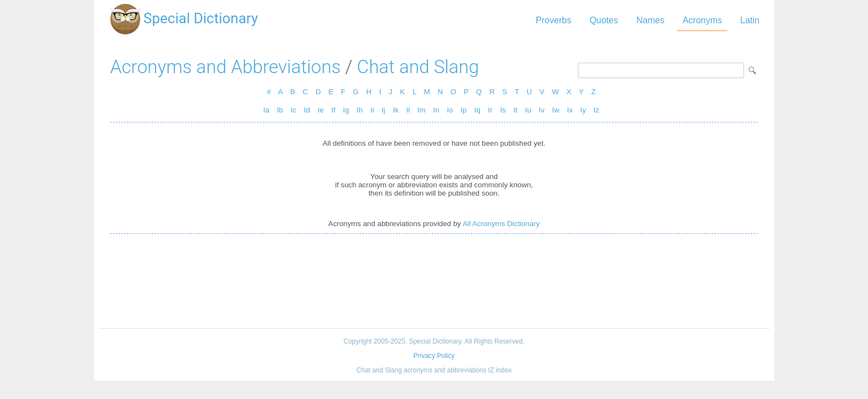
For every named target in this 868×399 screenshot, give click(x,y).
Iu (528, 110)
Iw (556, 110)
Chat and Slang (418, 67)
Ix (570, 110)
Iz (596, 110)
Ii (372, 110)
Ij (383, 110)
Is (503, 110)
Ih (360, 110)
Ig (346, 110)
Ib (280, 110)
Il (408, 110)
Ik (396, 110)
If (334, 110)
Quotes (604, 20)
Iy (583, 110)
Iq (477, 110)
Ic (293, 110)
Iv (541, 110)
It (515, 110)
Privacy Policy (434, 356)
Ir (490, 110)
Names (650, 20)
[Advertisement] (434, 281)
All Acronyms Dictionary (501, 224)
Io (450, 110)
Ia (266, 110)
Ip (464, 110)
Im (422, 110)
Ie (321, 110)
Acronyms (702, 20)
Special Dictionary (201, 18)
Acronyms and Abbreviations (225, 67)
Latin (750, 20)
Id (307, 110)
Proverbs (554, 20)
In (436, 110)
